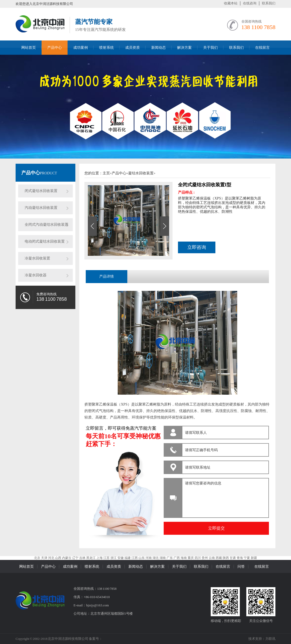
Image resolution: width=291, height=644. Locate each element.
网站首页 (29, 48)
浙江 (114, 558)
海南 (184, 558)
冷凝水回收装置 (37, 258)
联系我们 (269, 3)
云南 (212, 558)
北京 (37, 558)
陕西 (226, 558)
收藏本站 (231, 3)
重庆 (191, 558)
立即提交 (216, 528)
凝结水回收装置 (141, 173)
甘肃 (233, 558)
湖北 (156, 558)
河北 (51, 558)
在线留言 (262, 48)
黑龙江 (91, 558)
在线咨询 (250, 3)
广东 (170, 558)
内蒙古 (67, 558)
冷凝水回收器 (36, 275)
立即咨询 (197, 247)
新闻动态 (158, 48)
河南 (149, 558)
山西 (58, 558)
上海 (100, 558)
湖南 (163, 558)
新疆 (254, 558)
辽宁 (75, 558)
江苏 (107, 558)
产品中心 (55, 48)
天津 (44, 558)
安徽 (121, 558)
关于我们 (210, 48)
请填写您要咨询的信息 (225, 497)
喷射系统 (107, 48)
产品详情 (107, 276)
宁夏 (247, 558)
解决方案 (184, 48)
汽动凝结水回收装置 (41, 208)
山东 (142, 558)
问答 (241, 567)
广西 (177, 558)
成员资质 (133, 48)
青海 (240, 558)
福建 (128, 558)
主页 (106, 173)
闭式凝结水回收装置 (41, 191)
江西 (135, 558)
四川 (198, 558)
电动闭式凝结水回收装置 (45, 241)
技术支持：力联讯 (262, 639)
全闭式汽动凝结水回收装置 (47, 225)
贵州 (205, 558)
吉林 (82, 558)
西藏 (219, 558)
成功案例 (81, 48)
